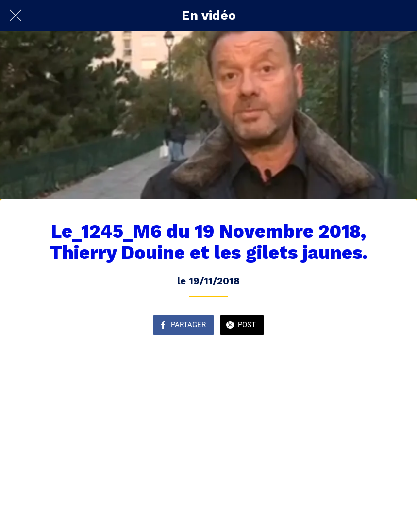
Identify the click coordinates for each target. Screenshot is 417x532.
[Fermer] (16, 16)
